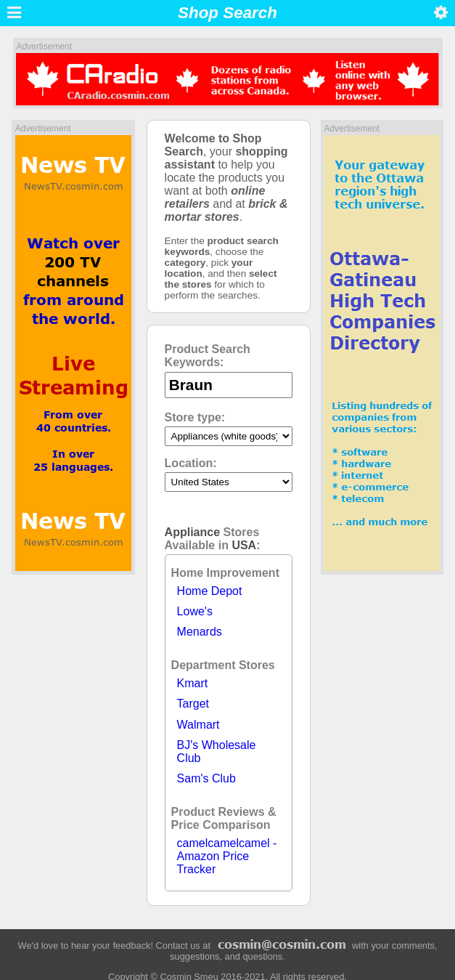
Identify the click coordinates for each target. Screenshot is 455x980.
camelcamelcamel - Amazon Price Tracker (227, 856)
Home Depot (210, 591)
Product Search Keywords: (208, 356)
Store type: (195, 417)
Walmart (198, 725)
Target (193, 704)
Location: (191, 463)
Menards (200, 632)
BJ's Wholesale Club (217, 752)
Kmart (193, 683)
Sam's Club (206, 778)
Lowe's (195, 611)
